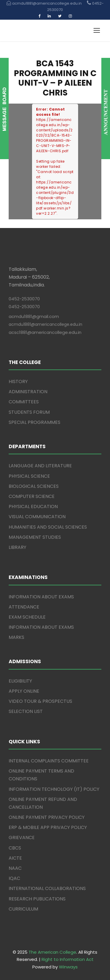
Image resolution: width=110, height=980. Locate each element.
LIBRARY (17, 547)
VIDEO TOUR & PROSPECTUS (40, 701)
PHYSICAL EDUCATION (33, 506)
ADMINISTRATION (28, 392)
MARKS (16, 637)
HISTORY (18, 381)
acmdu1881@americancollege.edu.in (45, 324)
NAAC (15, 868)
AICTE (15, 858)
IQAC (14, 878)
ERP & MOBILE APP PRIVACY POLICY (48, 827)
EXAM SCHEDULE (27, 617)
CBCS (15, 848)
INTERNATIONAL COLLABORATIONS (47, 888)
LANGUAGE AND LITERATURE (40, 466)
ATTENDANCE (24, 607)
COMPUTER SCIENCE (32, 496)
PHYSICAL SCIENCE (29, 476)
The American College (52, 952)
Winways (68, 967)
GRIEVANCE (22, 837)
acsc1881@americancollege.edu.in (45, 332)
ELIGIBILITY (20, 681)
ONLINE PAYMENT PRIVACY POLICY (47, 817)
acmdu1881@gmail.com (34, 316)
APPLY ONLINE (24, 691)
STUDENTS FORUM (29, 412)
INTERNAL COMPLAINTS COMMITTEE (49, 761)
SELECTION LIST (26, 711)
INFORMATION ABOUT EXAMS (41, 597)
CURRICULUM (23, 909)
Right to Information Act (68, 959)
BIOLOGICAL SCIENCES (34, 486)
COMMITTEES (24, 402)
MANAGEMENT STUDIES (35, 537)
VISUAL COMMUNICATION (37, 517)
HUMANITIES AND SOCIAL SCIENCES (48, 527)
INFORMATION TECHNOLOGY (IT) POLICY (54, 789)
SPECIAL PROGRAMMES (35, 422)
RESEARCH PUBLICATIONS (37, 899)
